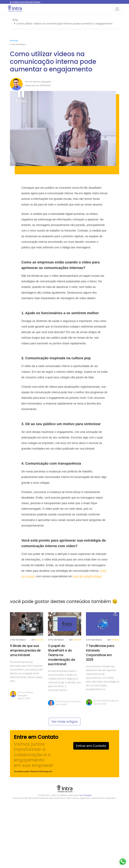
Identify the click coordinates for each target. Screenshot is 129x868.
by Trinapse (86, 795)
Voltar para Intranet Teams (25, 2)
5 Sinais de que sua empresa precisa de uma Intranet (25, 651)
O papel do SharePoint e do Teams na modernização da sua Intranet (61, 655)
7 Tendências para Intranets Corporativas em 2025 (100, 653)
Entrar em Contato (91, 746)
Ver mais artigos (64, 722)
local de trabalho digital (87, 576)
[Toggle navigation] (117, 9)
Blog (15, 20)
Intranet (14, 41)
